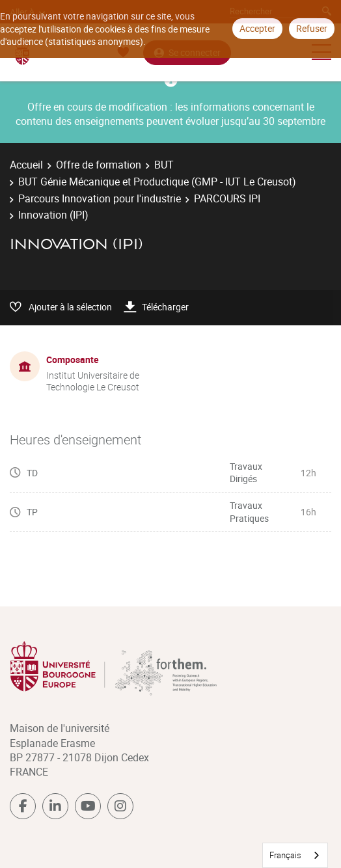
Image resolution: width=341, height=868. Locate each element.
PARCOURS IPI (227, 198)
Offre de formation (99, 165)
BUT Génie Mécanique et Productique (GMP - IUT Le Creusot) (157, 182)
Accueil (26, 165)
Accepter (257, 28)
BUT (164, 165)
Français (285, 855)
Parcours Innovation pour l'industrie (100, 198)
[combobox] (295, 855)
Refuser (312, 28)
